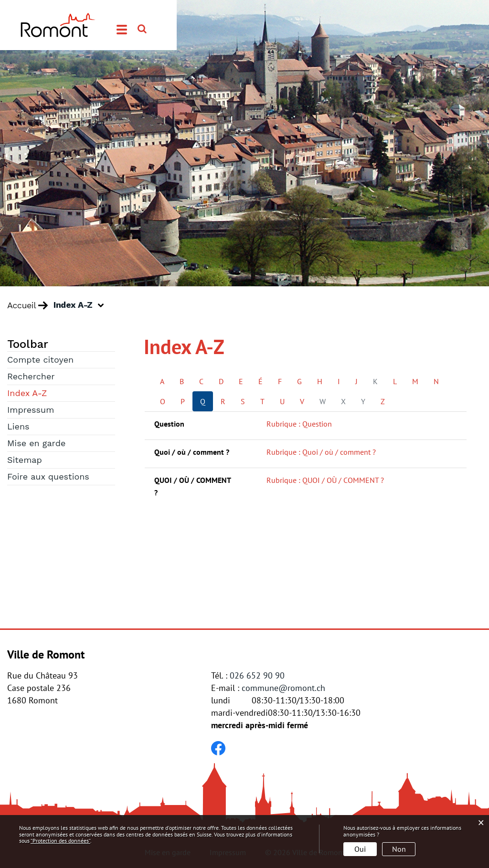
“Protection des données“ (60, 841)
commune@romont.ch (283, 688)
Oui (360, 849)
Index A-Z (54, 392)
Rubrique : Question (299, 424)
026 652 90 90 (257, 675)
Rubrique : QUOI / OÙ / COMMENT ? (325, 480)
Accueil (21, 305)
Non (399, 849)
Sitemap (25, 460)
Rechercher (31, 376)
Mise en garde (36, 443)
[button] (82, 305)
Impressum (31, 410)
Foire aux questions (48, 476)
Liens (18, 426)
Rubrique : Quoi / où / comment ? (321, 452)
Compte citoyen (40, 360)
